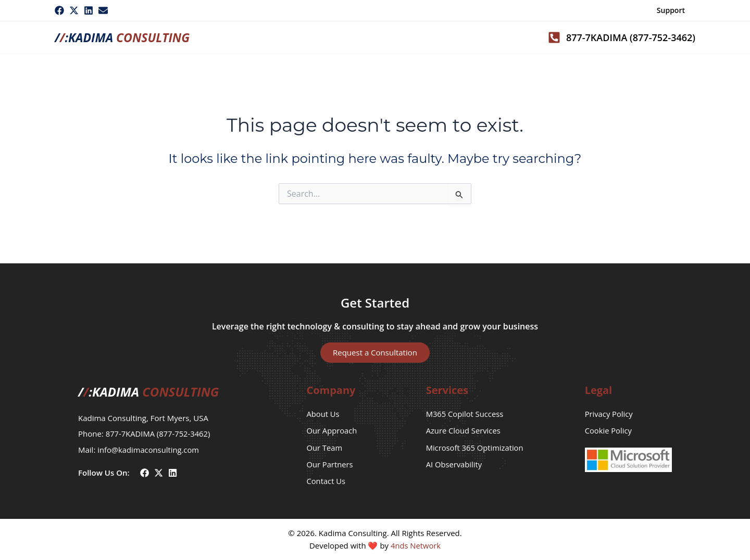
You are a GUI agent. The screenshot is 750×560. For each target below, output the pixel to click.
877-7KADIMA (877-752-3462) (159, 432)
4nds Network (416, 545)
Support (671, 10)
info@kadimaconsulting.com (149, 448)
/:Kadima (125, 37)
